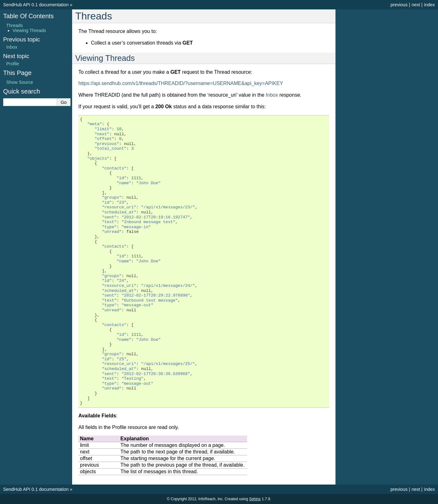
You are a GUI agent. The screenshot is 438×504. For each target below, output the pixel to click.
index (430, 5)
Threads (15, 25)
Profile (13, 64)
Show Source (20, 82)
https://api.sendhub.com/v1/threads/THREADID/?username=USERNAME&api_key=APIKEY (181, 83)
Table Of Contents (28, 16)
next (416, 5)
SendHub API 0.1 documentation (36, 5)
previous (399, 5)
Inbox (272, 95)
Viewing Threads (29, 30)
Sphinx (255, 499)
